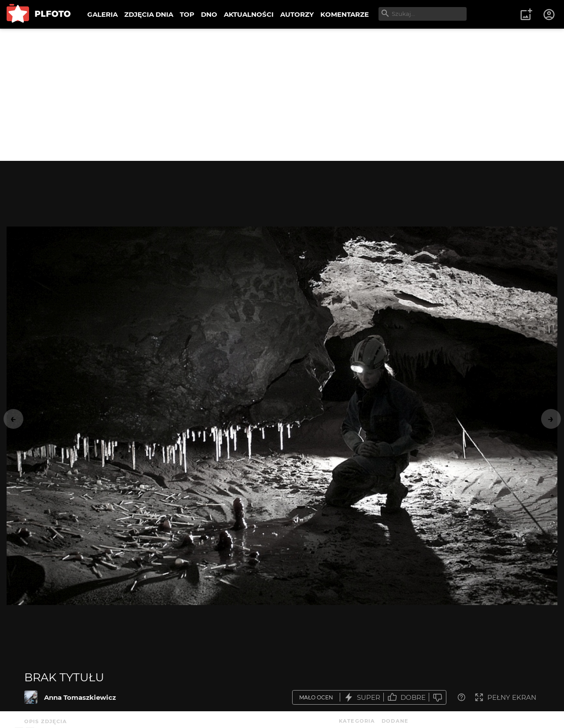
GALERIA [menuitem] (102, 14)
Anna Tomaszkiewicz (80, 697)
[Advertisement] (282, 95)
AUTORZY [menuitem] (297, 14)
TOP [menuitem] (187, 14)
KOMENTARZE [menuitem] (345, 14)
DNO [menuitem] (209, 14)
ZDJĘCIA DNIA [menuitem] (149, 14)
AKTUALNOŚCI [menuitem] (249, 14)
